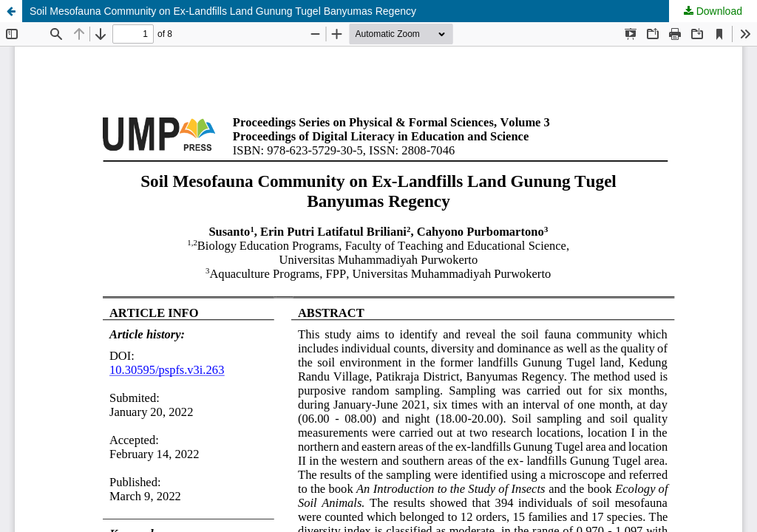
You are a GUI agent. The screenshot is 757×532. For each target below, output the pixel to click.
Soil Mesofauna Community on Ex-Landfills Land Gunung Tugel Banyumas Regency (223, 11)
